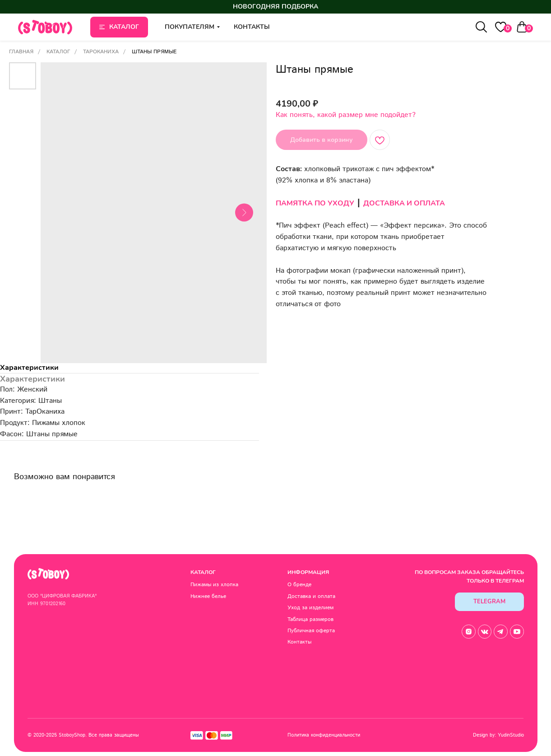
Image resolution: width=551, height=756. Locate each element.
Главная (21, 52)
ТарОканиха (101, 52)
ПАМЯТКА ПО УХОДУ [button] (315, 203)
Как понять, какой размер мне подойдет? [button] (346, 115)
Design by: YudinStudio (489, 733)
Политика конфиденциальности (319, 733)
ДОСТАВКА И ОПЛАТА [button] (404, 203)
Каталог (58, 52)
